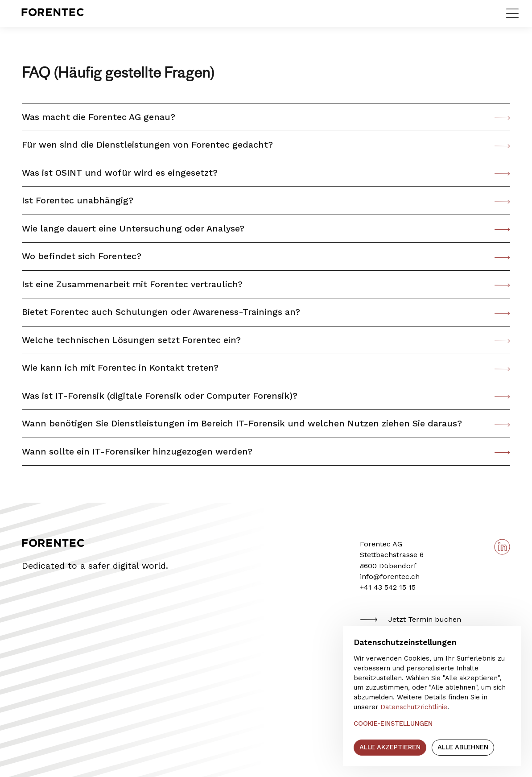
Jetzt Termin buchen (410, 620)
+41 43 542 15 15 (388, 587)
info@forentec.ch (390, 577)
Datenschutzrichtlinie (414, 707)
